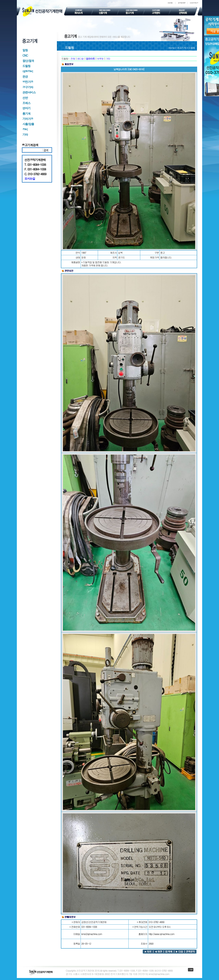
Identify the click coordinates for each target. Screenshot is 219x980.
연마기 (26, 108)
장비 (25, 129)
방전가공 (28, 82)
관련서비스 (29, 92)
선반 (25, 98)
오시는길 (30, 178)
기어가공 (28, 119)
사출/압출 (28, 124)
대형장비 (28, 71)
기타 (25, 134)
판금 (25, 76)
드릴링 (26, 66)
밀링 (25, 50)
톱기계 (26, 113)
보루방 (100, 58)
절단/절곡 (28, 61)
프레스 (26, 103)
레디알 (80, 58)
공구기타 (28, 87)
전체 (73, 58)
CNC (25, 55)
